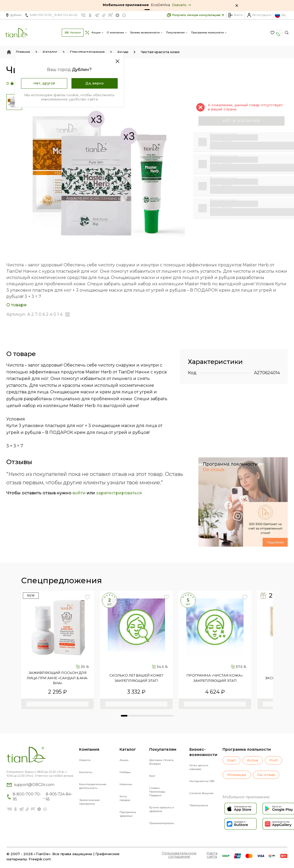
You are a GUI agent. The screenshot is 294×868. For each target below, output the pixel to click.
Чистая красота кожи (160, 52)
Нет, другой (44, 83)
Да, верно (95, 83)
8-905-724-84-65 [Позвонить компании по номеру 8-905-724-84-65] (66, 15)
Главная (23, 52)
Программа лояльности (247, 749)
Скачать (182, 5)
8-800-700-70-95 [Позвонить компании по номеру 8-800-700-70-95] (41, 15)
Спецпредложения (87, 52)
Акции (123, 52)
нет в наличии (242, 121)
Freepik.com (40, 859)
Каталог (50, 52)
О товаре (16, 305)
